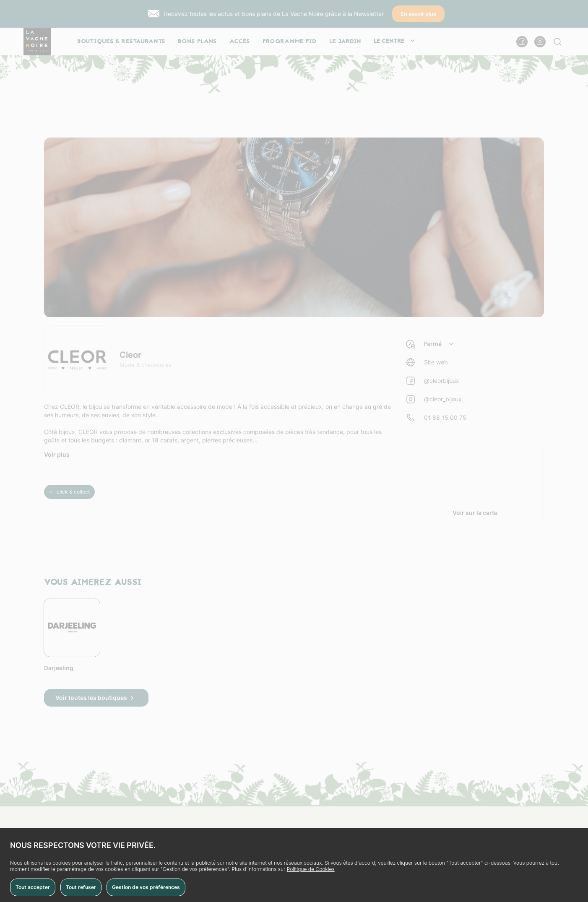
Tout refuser (81, 887)
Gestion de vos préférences (146, 887)
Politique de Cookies (311, 869)
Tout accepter (33, 887)
